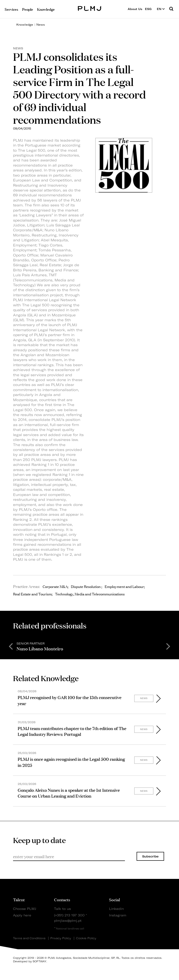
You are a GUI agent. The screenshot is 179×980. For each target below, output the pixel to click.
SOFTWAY (40, 961)
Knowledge (25, 25)
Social (115, 899)
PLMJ (90, 8)
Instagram (117, 915)
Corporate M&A (55, 586)
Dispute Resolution (86, 586)
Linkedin (116, 909)
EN (161, 9)
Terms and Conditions (29, 938)
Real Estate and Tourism (32, 594)
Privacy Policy (61, 938)
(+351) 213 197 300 (69, 915)
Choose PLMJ (25, 909)
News (41, 25)
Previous (11, 646)
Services (11, 9)
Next (168, 646)
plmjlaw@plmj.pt (68, 920)
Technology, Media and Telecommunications (90, 594)
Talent (19, 899)
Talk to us (62, 909)
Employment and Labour (124, 586)
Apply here (22, 915)
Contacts (62, 899)
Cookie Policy (86, 938)
